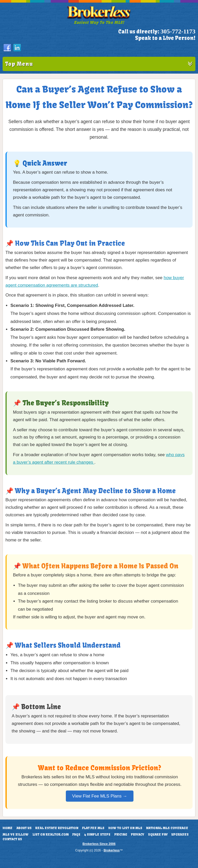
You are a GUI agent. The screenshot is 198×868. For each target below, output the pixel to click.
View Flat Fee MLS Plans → (100, 796)
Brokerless (112, 850)
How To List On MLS (125, 828)
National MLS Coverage (167, 828)
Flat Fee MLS (93, 828)
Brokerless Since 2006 (99, 844)
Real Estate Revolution (57, 828)
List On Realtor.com (51, 835)
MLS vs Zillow (16, 835)
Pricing (121, 835)
